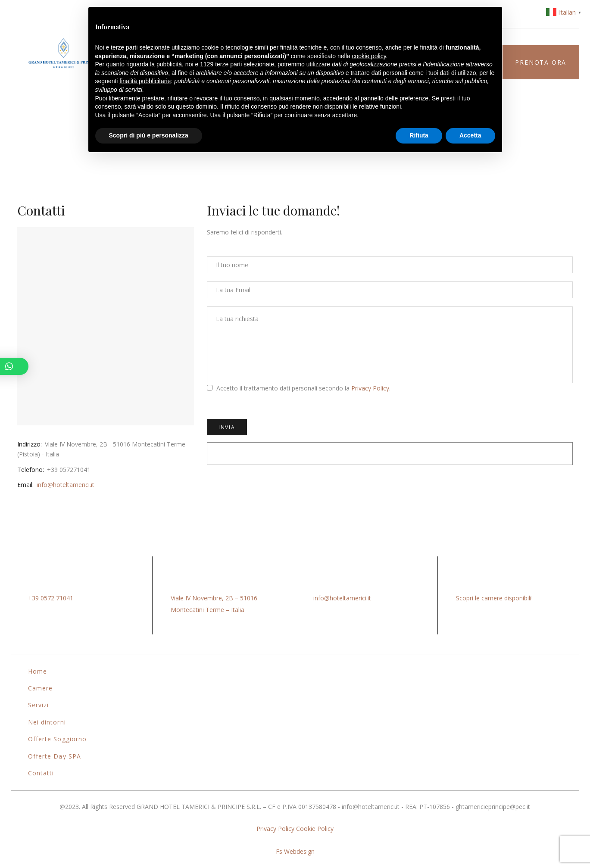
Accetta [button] (470, 135)
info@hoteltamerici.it (66, 485)
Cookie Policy (315, 829)
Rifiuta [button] (419, 135)
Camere (40, 688)
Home (37, 671)
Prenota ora (541, 62)
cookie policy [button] (369, 56)
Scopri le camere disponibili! (494, 598)
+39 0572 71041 (51, 598)
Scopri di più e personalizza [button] (149, 135)
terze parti (228, 64)
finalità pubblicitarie (145, 81)
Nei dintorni (47, 722)
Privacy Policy (370, 388)
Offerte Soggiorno (57, 739)
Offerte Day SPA (55, 756)
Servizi (38, 705)
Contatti (41, 773)
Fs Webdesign (295, 851)
